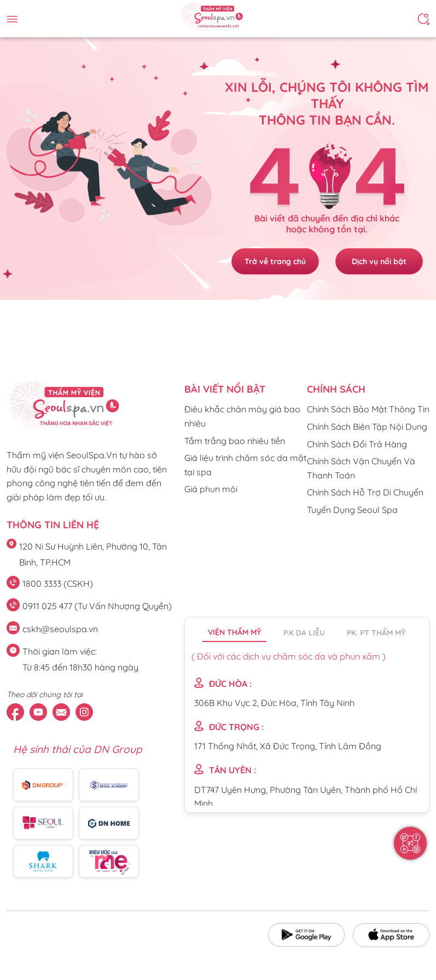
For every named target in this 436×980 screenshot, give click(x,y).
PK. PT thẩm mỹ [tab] (376, 633)
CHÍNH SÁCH (336, 389)
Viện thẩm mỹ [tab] (234, 632)
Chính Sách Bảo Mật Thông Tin (368, 409)
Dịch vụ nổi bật (379, 261)
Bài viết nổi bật (225, 389)
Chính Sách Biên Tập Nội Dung (367, 427)
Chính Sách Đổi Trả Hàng (357, 444)
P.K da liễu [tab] (304, 633)
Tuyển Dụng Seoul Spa (352, 510)
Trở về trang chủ (275, 261)
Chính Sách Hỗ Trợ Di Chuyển (365, 492)
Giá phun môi (211, 489)
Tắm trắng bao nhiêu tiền (235, 441)
